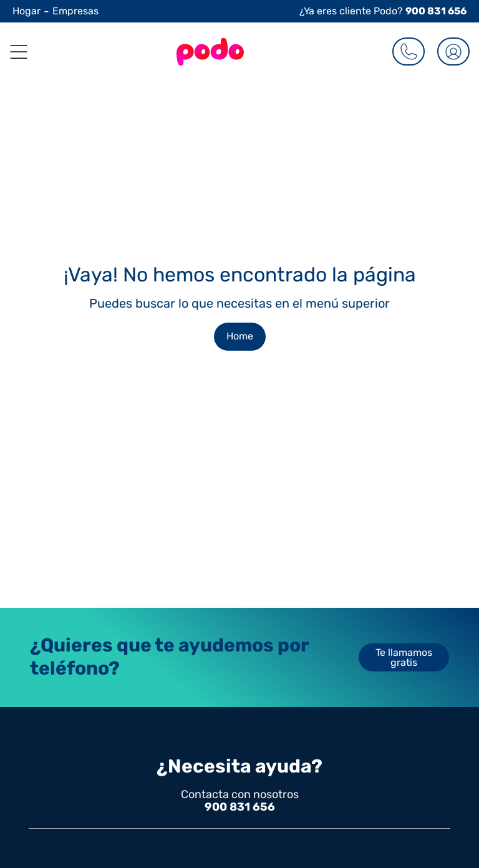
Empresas (75, 11)
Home (240, 336)
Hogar (27, 11)
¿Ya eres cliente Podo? (383, 11)
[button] (14, 52)
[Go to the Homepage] (210, 52)
